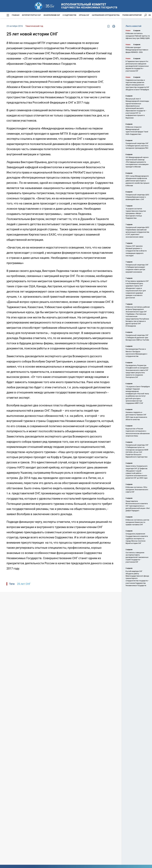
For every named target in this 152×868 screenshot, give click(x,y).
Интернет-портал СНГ (31, 15)
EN (150, 15)
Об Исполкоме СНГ (52, 15)
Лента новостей (133, 26)
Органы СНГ (84, 15)
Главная (16, 15)
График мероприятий (132, 15)
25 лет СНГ (24, 584)
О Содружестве (69, 15)
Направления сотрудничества (106, 15)
